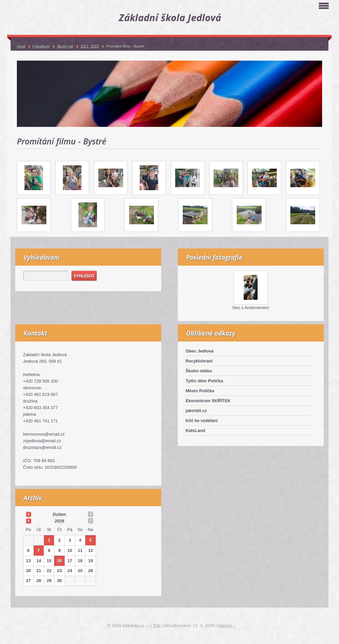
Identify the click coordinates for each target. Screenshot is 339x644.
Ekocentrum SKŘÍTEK (208, 401)
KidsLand (195, 430)
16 (59, 561)
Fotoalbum (41, 46)
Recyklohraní (199, 361)
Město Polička (200, 391)
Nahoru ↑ (227, 626)
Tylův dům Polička (204, 381)
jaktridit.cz (196, 411)
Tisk (156, 626)
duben (59, 514)
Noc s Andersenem (251, 308)
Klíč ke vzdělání (202, 421)
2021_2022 (90, 46)
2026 (59, 521)
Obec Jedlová (200, 351)
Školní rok (65, 46)
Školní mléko (199, 371)
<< (28, 514)
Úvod (21, 46)
